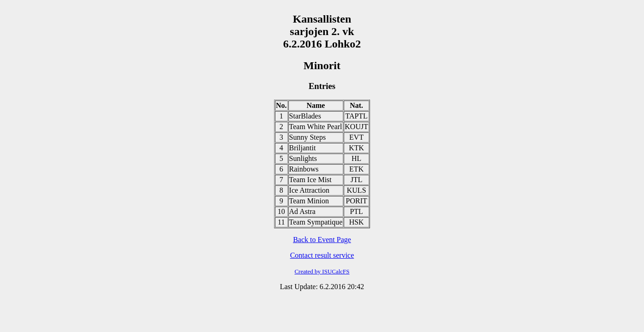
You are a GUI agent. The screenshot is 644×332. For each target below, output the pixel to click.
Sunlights (303, 158)
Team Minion (309, 201)
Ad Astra (302, 211)
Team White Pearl (316, 127)
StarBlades (305, 116)
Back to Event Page (322, 240)
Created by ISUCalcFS (322, 271)
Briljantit (303, 148)
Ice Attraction (310, 190)
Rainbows (304, 169)
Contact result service (322, 255)
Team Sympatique (316, 222)
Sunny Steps (308, 137)
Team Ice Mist (310, 180)
